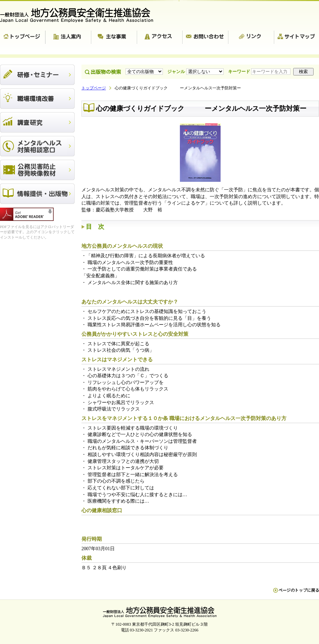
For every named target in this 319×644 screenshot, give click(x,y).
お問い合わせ (205, 37)
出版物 (37, 194)
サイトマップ (297, 37)
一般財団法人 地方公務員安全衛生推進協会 (80, 15)
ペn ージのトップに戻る (296, 594)
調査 (37, 122)
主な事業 (114, 37)
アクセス (160, 37)
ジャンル (196, 72)
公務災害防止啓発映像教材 (37, 170)
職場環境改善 (37, 99)
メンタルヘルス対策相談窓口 (37, 146)
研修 (37, 75)
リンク (251, 37)
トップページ (23, 37)
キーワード (260, 72)
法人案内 (68, 37)
